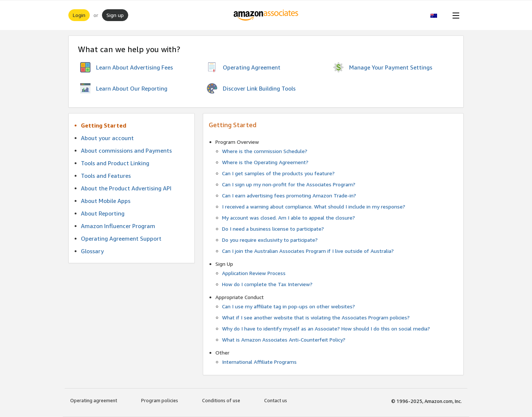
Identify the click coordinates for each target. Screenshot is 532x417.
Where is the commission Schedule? (265, 151)
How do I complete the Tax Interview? (267, 284)
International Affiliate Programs (259, 362)
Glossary (92, 251)
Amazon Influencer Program (118, 226)
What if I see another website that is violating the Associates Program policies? (316, 317)
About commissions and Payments (126, 150)
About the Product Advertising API (126, 188)
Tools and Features (106, 176)
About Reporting (103, 213)
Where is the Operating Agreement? (265, 162)
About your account (107, 138)
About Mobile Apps (106, 201)
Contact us (276, 400)
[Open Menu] (454, 15)
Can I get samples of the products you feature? (278, 173)
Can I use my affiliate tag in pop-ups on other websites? (289, 306)
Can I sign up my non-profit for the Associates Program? (289, 184)
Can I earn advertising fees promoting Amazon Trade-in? (289, 195)
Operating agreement (94, 400)
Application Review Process (254, 273)
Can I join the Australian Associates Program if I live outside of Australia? (308, 251)
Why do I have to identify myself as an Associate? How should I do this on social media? (326, 328)
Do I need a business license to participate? (273, 229)
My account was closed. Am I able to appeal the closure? (289, 218)
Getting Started (104, 125)
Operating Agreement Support (121, 238)
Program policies (160, 400)
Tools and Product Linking (115, 163)
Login (79, 15)
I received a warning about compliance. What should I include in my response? (314, 206)
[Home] (266, 15)
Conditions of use (221, 400)
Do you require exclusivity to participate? (270, 240)
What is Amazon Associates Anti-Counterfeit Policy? (284, 340)
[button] (438, 15)
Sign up (115, 15)
